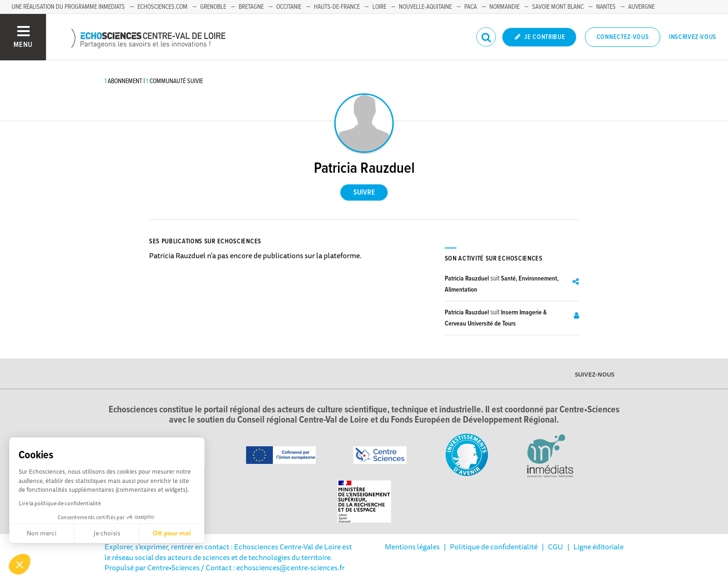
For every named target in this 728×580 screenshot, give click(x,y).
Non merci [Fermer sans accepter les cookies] (42, 533)
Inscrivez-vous (693, 37)
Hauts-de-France (337, 7)
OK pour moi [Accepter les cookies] (172, 533)
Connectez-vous (623, 37)
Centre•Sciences (173, 567)
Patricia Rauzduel (467, 279)
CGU (556, 547)
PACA (471, 7)
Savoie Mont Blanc (558, 7)
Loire (379, 7)
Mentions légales (412, 547)
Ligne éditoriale (598, 547)
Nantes (606, 7)
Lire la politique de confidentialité (60, 503)
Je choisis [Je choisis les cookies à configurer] (107, 533)
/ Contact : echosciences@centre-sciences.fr (272, 567)
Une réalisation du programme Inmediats (68, 7)
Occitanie (289, 7)
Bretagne (251, 7)
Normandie (504, 7)
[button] (19, 564)
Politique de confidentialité (494, 547)
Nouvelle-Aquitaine (425, 7)
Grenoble (213, 7)
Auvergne (641, 7)
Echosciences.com (162, 7)
